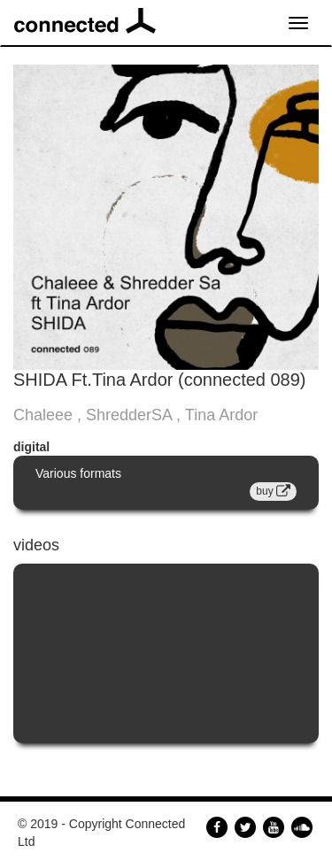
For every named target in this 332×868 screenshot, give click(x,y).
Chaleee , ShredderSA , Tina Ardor (135, 415)
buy (273, 491)
